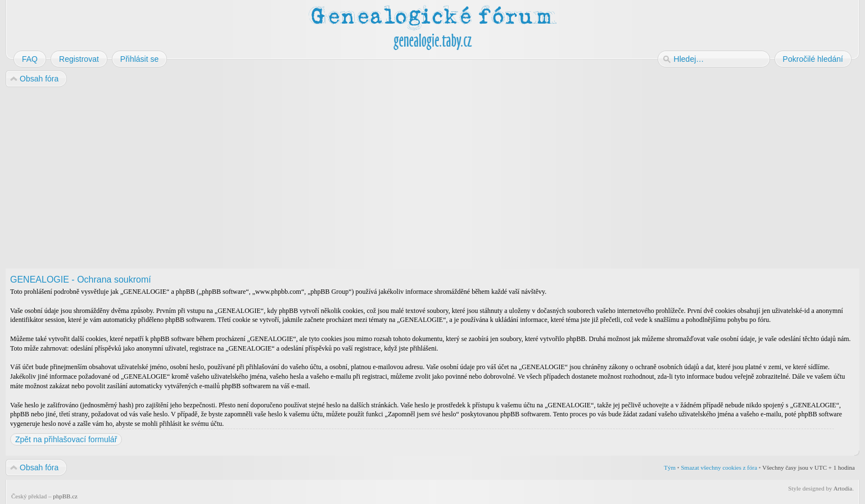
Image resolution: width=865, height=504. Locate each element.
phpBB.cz (65, 496)
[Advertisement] (344, 179)
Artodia (843, 488)
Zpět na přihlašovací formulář (66, 439)
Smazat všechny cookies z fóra (719, 467)
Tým (670, 467)
